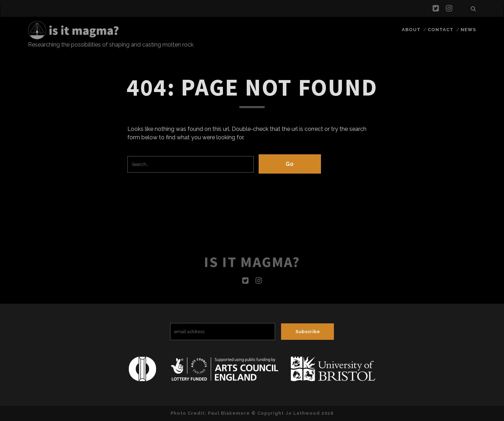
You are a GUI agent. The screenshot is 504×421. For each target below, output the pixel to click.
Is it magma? (252, 262)
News (468, 30)
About (411, 30)
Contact (441, 30)
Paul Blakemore (229, 413)
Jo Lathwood (303, 413)
